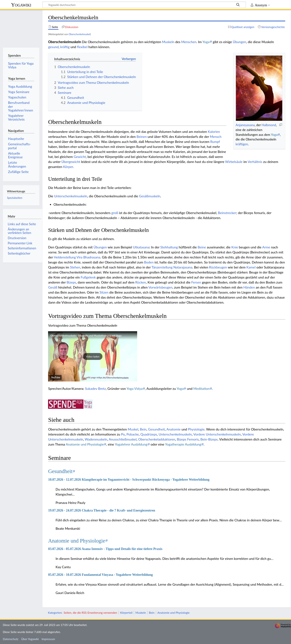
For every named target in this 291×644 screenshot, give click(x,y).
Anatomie (174, 429)
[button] (93, 356)
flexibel (82, 47)
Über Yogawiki (30, 639)
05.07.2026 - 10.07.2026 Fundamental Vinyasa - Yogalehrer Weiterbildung (100, 575)
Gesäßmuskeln (150, 196)
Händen (249, 287)
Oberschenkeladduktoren (157, 439)
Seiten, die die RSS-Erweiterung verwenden (90, 613)
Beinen (142, 137)
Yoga (206, 42)
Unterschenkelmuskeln (71, 196)
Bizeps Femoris (188, 439)
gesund (53, 47)
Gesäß (53, 287)
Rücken (141, 282)
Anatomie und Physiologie (85, 444)
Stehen (75, 267)
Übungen (239, 42)
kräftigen (242, 144)
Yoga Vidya (135, 389)
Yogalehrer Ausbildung (131, 444)
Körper (68, 167)
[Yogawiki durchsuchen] (144, 5)
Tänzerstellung (162, 267)
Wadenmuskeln (96, 439)
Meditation (201, 389)
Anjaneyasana (245, 125)
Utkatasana (141, 247)
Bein (143, 429)
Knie (235, 247)
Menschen (189, 42)
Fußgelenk (88, 277)
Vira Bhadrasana (88, 257)
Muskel (133, 429)
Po (123, 434)
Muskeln (168, 42)
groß (115, 213)
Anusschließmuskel (123, 439)
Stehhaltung (169, 247)
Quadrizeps (149, 434)
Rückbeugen (218, 267)
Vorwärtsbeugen (161, 287)
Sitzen (104, 292)
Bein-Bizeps (209, 439)
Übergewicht (71, 162)
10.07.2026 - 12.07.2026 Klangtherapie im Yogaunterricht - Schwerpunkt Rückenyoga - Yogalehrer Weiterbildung (129, 480)
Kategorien (55, 613)
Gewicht (80, 157)
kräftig (65, 47)
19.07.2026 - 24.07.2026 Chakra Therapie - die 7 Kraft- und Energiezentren (102, 510)
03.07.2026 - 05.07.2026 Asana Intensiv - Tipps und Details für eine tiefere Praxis (105, 549)
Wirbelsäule (234, 162)
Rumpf (215, 142)
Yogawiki (21, 5)
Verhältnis (255, 162)
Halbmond (269, 125)
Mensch (216, 137)
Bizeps (71, 282)
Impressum (48, 639)
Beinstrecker (227, 213)
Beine (202, 247)
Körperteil (126, 613)
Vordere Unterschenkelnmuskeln (217, 434)
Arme (266, 247)
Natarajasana (183, 267)
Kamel (251, 267)
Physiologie (196, 429)
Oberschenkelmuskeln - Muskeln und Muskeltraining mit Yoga (86, 335)
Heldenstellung (65, 257)
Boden (149, 262)
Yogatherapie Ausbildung (183, 444)
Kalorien (214, 132)
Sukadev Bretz (95, 389)
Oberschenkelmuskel (79, 34)
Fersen (196, 282)
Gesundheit (157, 429)
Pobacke (133, 434)
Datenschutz (11, 639)
